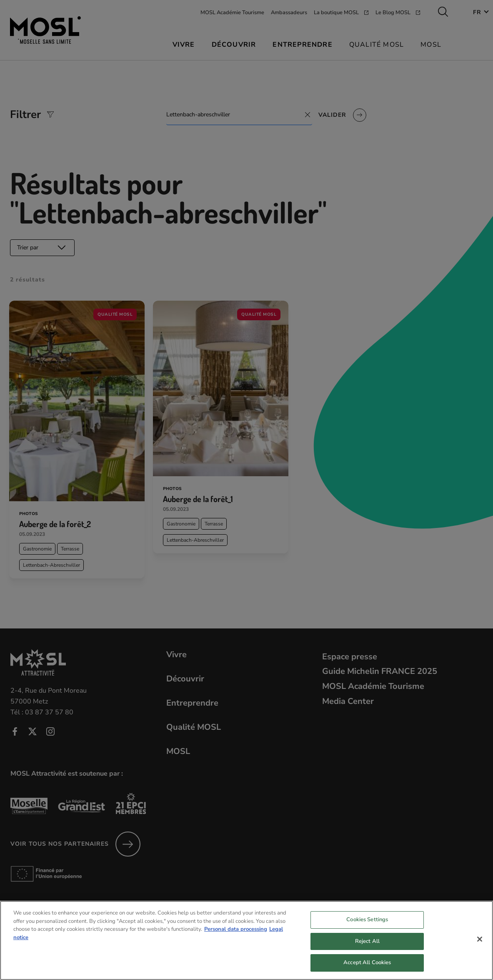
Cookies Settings (367, 926)
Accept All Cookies (367, 969)
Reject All (367, 947)
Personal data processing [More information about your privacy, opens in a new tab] (236, 936)
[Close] (480, 946)
